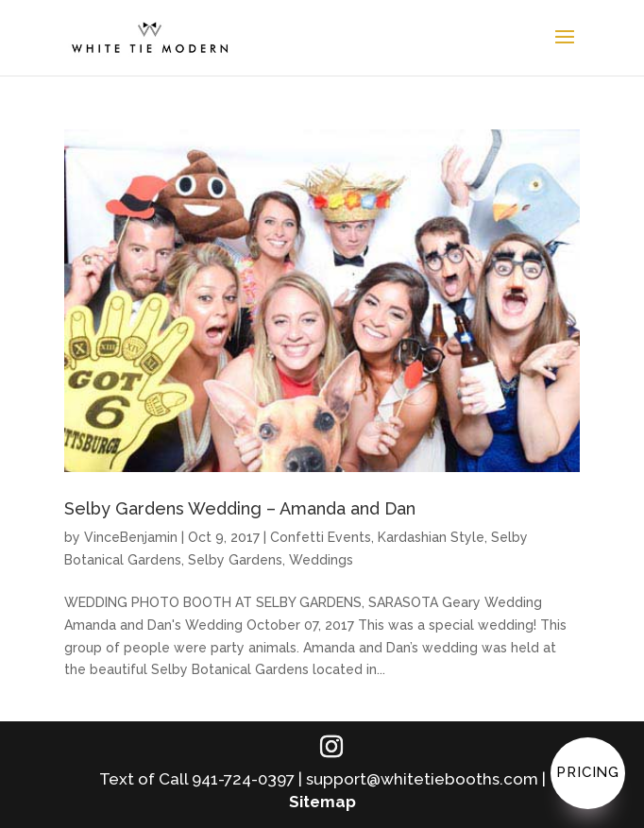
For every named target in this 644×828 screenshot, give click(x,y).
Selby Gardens (235, 560)
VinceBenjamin (131, 537)
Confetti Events (321, 537)
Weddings (321, 560)
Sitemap (322, 802)
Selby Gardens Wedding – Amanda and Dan (240, 508)
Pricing (588, 772)
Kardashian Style (431, 537)
